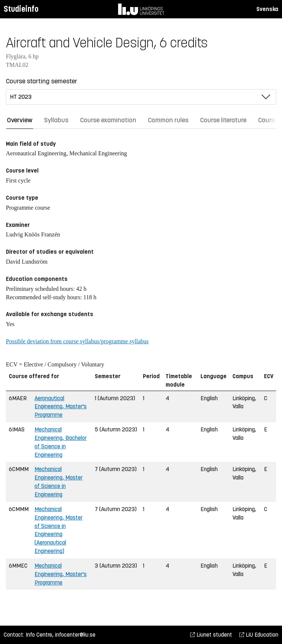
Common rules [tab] (168, 120)
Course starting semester (41, 81)
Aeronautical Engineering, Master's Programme (61, 407)
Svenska (267, 9)
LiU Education (259, 635)
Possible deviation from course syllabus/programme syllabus (77, 341)
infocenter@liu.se (75, 635)
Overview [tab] (20, 120)
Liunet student (211, 635)
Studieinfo (21, 9)
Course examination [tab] (108, 120)
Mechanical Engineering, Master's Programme (61, 574)
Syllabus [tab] (56, 120)
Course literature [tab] (223, 120)
